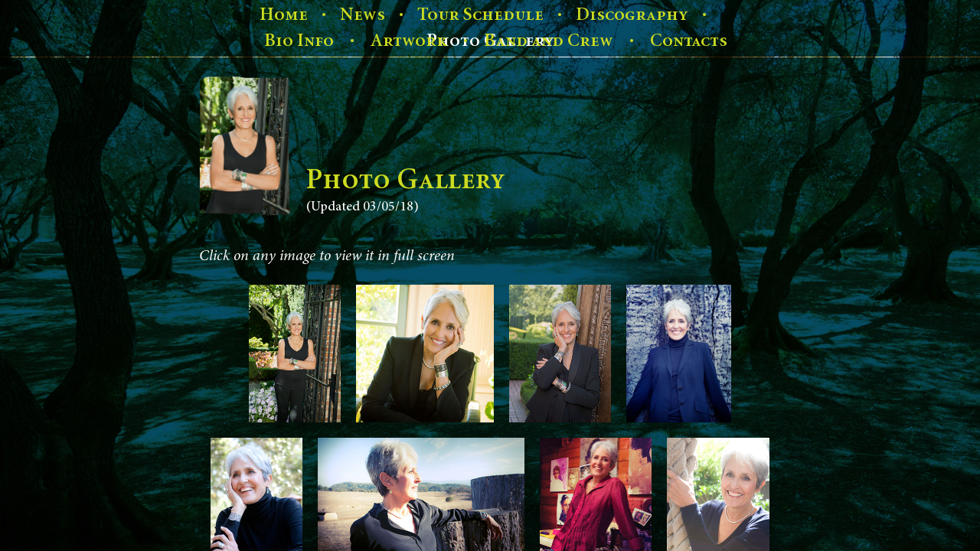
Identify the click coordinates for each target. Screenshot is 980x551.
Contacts (689, 41)
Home (284, 15)
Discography (632, 15)
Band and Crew (549, 41)
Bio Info (299, 41)
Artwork (409, 41)
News (363, 15)
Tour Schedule (480, 15)
